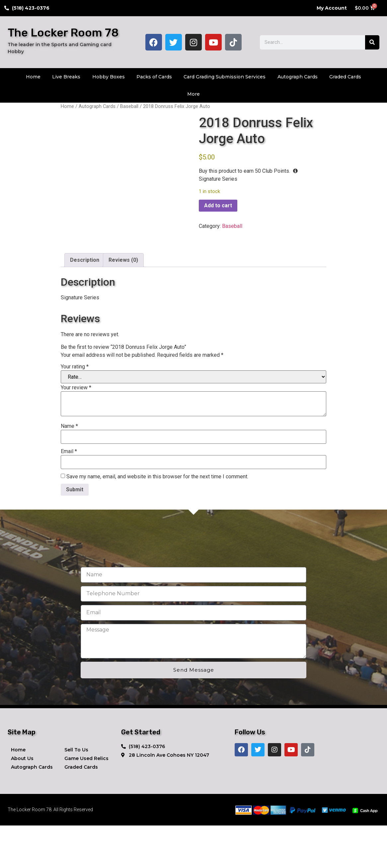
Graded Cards (345, 77)
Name (69, 469)
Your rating (75, 409)
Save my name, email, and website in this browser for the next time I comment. (157, 519)
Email (69, 494)
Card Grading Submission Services (225, 77)
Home (33, 77)
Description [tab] (85, 302)
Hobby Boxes (109, 77)
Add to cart (218, 205)
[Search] (372, 42)
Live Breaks (66, 77)
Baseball (129, 106)
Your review (76, 430)
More (193, 94)
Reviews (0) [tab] (123, 302)
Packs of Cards (154, 77)
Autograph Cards (298, 77)
